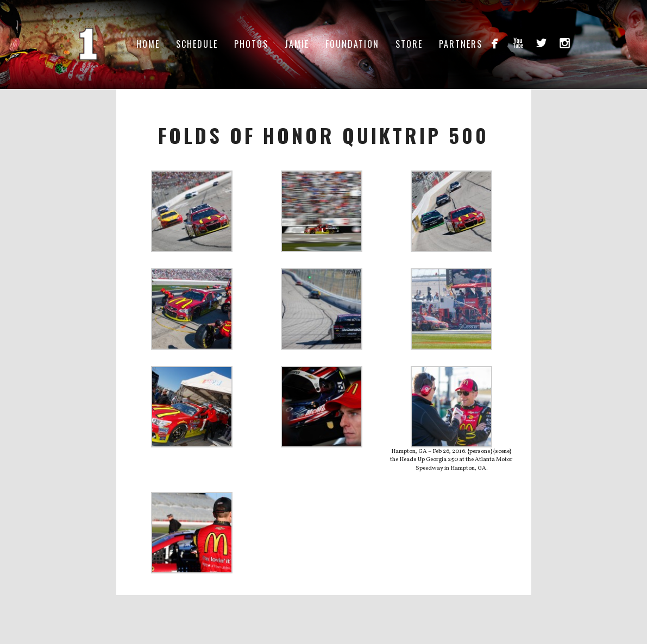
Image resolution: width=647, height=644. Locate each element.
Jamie (297, 44)
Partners (461, 44)
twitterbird (541, 43)
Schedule (197, 44)
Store (409, 44)
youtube (518, 43)
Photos (251, 44)
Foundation (352, 44)
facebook (495, 43)
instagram (565, 43)
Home (148, 44)
